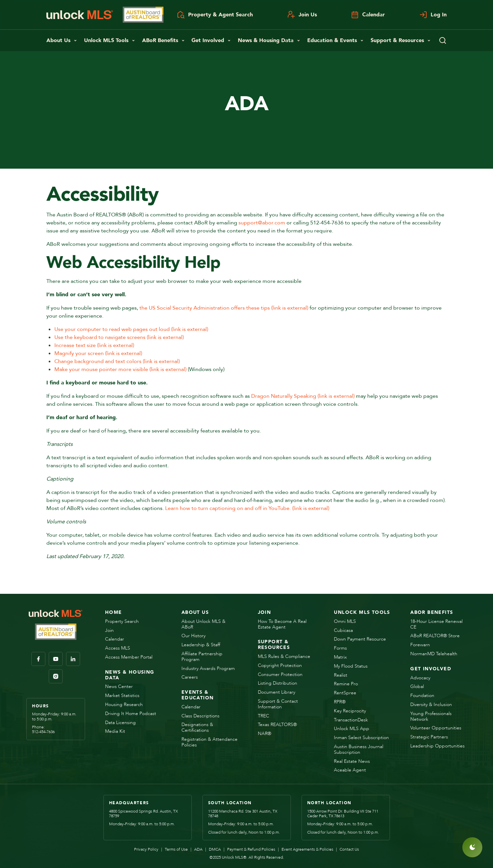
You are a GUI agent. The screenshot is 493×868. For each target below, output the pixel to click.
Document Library (277, 692)
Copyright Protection (280, 666)
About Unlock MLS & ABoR (203, 625)
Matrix (340, 657)
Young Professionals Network (431, 717)
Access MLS (118, 648)
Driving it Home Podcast (131, 714)
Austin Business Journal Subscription (359, 750)
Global (417, 687)
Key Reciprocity (350, 711)
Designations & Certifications (197, 728)
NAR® (265, 734)
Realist (341, 675)
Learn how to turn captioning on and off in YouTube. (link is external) (247, 508)
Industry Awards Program (208, 669)
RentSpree (345, 693)
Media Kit (115, 732)
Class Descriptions (200, 716)
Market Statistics (122, 696)
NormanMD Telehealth (434, 654)
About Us (62, 40)
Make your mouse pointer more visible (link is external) (120, 369)
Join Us (302, 15)
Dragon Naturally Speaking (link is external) (303, 396)
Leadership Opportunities (437, 746)
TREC (264, 716)
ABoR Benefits (163, 40)
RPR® (340, 702)
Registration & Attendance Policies (209, 742)
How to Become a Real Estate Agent (282, 625)
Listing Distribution (278, 683)
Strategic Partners (429, 737)
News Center (119, 687)
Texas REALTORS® (277, 725)
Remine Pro (346, 684)
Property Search (122, 622)
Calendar (368, 15)
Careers (190, 677)
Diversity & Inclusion (431, 705)
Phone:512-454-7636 (43, 730)
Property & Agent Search (215, 15)
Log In (433, 15)
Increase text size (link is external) (94, 345)
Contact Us (347, 849)
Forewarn (420, 645)
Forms (340, 648)
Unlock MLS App (352, 729)
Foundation (422, 696)
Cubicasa (343, 631)
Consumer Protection (280, 675)
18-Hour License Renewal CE (436, 625)
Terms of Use (174, 849)
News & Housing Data (269, 40)
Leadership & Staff (201, 645)
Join (109, 631)
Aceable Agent (350, 770)
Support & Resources (401, 40)
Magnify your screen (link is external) (98, 353)
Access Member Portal (129, 657)
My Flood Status (351, 666)
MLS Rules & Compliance (284, 657)
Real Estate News (352, 762)
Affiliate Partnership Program (202, 657)
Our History (193, 636)
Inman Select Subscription (361, 738)
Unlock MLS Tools (110, 40)
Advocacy (420, 678)
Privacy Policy (146, 849)
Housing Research (124, 705)
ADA (196, 849)
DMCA (213, 849)
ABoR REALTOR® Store (435, 636)
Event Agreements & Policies (306, 849)
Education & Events (335, 40)
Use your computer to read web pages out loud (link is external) (131, 329)
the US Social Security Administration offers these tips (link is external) (224, 308)
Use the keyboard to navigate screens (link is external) (119, 337)
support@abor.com (262, 223)
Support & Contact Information (278, 704)
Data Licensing (120, 723)
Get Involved (211, 40)
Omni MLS (345, 622)
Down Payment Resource (360, 639)
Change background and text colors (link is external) (117, 361)
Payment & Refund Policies (249, 849)
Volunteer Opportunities (436, 728)
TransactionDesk (351, 720)
